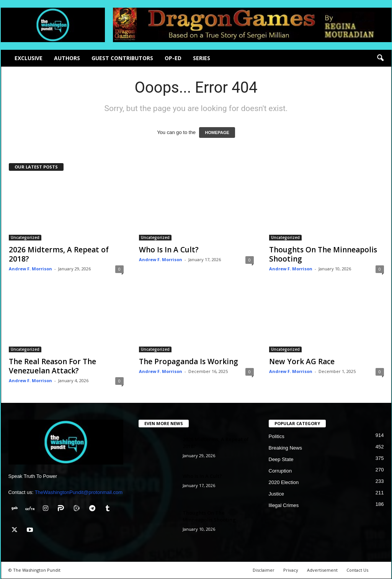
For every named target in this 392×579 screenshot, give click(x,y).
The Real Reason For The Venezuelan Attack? (52, 366)
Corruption (280, 471)
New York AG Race (302, 361)
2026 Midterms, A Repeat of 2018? (59, 254)
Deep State (281, 459)
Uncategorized (25, 237)
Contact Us (357, 570)
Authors (67, 58)
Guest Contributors (122, 58)
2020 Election (284, 482)
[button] (380, 58)
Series (202, 58)
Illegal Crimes (284, 505)
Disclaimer (264, 570)
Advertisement (322, 570)
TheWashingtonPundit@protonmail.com (79, 492)
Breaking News (285, 448)
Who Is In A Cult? (169, 250)
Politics (277, 436)
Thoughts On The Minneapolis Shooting (323, 254)
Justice (276, 494)
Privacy (291, 570)
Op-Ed (173, 58)
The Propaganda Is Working (189, 361)
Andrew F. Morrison (30, 269)
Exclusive (29, 58)
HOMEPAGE (217, 132)
